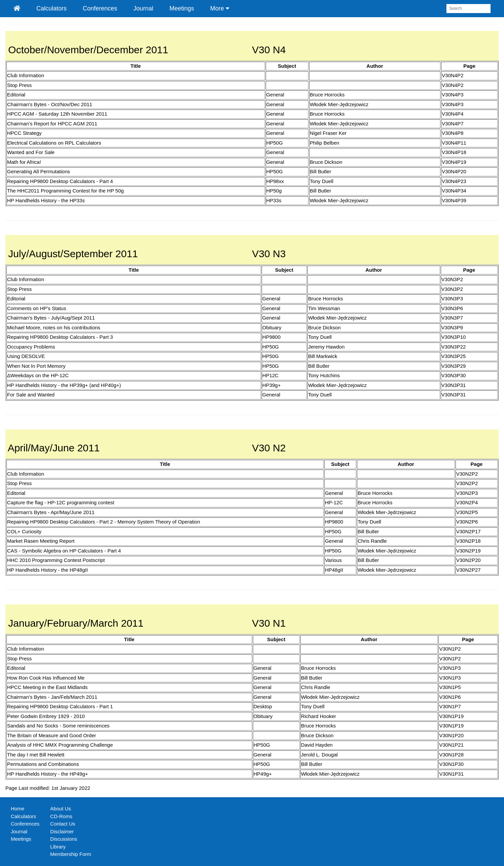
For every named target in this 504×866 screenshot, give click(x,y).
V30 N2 (269, 448)
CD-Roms (61, 816)
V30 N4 (269, 50)
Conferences (100, 8)
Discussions (64, 839)
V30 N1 (269, 623)
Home (18, 809)
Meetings (182, 8)
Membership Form (71, 854)
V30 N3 (269, 254)
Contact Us (63, 824)
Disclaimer (62, 831)
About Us (61, 809)
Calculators (52, 8)
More (220, 8)
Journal (143, 8)
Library (58, 847)
